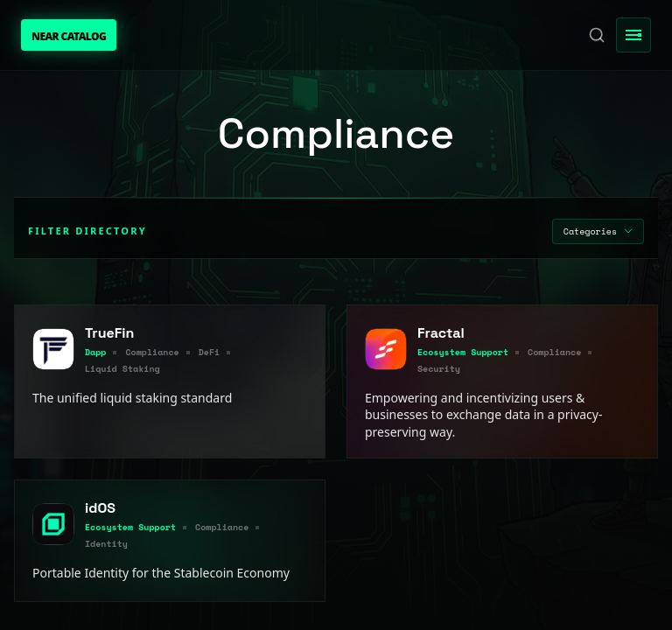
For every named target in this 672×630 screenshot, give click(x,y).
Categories (598, 231)
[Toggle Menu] (633, 35)
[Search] (597, 35)
